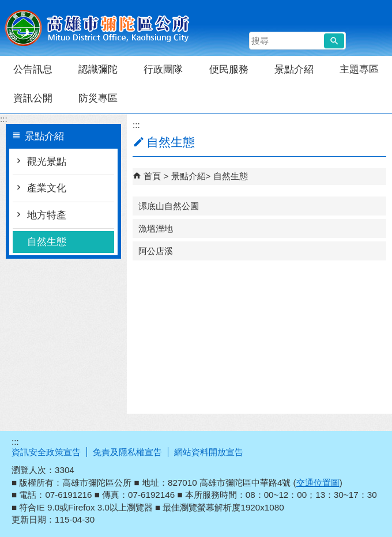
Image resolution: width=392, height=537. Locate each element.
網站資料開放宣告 (209, 452)
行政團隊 (163, 69)
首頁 (152, 176)
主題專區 (359, 69)
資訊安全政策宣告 (46, 452)
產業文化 (47, 188)
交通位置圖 (318, 483)
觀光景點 (47, 162)
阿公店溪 (156, 251)
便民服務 (229, 69)
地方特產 (47, 215)
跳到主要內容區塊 (6, 6)
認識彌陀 (98, 69)
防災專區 (98, 98)
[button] (334, 41)
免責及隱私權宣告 (127, 452)
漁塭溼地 (156, 228)
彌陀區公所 (97, 28)
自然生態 (47, 242)
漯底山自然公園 (169, 206)
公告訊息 (33, 69)
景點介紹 (294, 69)
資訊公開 (33, 98)
